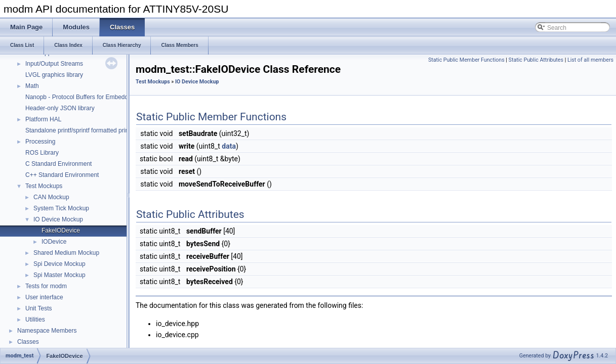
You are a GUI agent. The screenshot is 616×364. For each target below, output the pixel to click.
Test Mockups (44, 186)
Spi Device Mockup (59, 264)
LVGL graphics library (54, 75)
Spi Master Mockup (59, 275)
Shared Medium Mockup (66, 253)
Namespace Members (47, 331)
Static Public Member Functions (466, 60)
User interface (44, 297)
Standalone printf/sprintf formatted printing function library (102, 130)
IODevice (54, 242)
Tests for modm (46, 286)
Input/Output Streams (54, 64)
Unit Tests (38, 308)
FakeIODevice (61, 231)
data (229, 146)
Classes (28, 342)
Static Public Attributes (536, 60)
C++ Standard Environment (62, 175)
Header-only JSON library (60, 108)
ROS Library (42, 153)
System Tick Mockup (61, 208)
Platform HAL (43, 119)
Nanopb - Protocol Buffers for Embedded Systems (93, 97)
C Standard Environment (58, 164)
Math (32, 86)
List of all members (590, 60)
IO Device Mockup (58, 219)
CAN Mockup (51, 197)
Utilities (35, 320)
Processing (40, 142)
